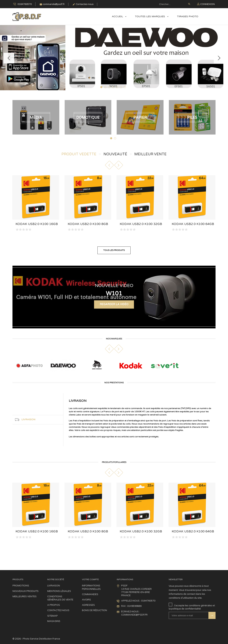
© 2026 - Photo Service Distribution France (36, 639)
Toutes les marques (150, 16)
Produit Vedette (79, 154)
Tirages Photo (188, 16)
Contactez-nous (83, 4)
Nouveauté (115, 154)
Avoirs (86, 600)
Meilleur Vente (150, 154)
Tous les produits (114, 250)
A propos (54, 605)
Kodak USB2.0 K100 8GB (88, 224)
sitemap (52, 616)
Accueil (118, 16)
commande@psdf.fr (52, 4)
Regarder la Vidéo (114, 308)
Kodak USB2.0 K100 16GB (37, 224)
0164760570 (23, 4)
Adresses (88, 605)
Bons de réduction (94, 610)
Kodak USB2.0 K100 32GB (141, 224)
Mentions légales (59, 591)
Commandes (90, 594)
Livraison (54, 586)
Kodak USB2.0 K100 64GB (193, 224)
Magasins (54, 621)
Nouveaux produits (25, 591)
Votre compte (90, 579)
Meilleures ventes (24, 597)
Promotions (21, 586)
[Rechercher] (175, 4)
